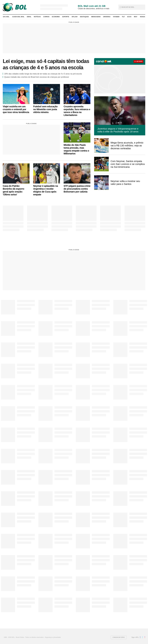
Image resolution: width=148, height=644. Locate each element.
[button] (132, 7)
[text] (132, 7)
